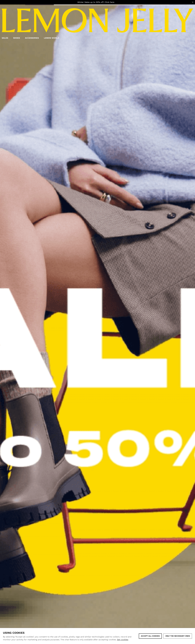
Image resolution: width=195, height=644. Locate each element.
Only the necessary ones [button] (178, 636)
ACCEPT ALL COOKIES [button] (150, 636)
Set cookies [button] (123, 640)
